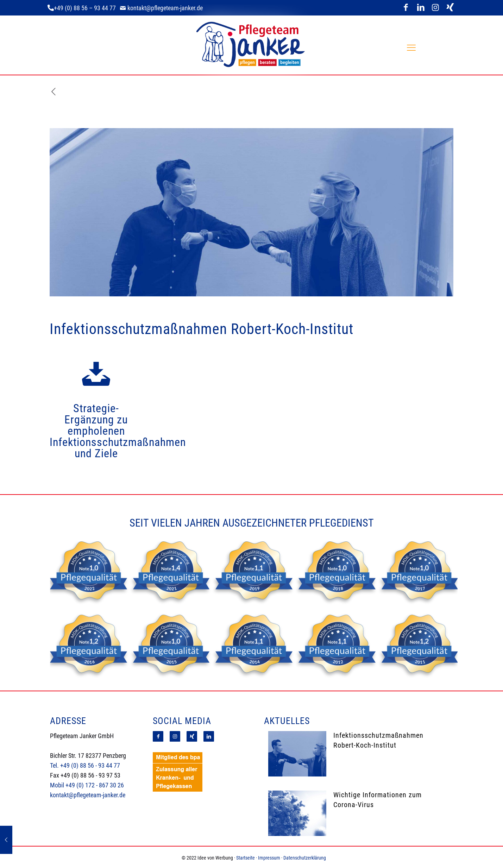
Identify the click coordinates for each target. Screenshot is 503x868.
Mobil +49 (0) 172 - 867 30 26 (87, 785)
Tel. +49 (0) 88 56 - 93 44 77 (85, 765)
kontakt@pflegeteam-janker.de (88, 795)
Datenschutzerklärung (305, 858)
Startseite (246, 858)
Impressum (269, 858)
